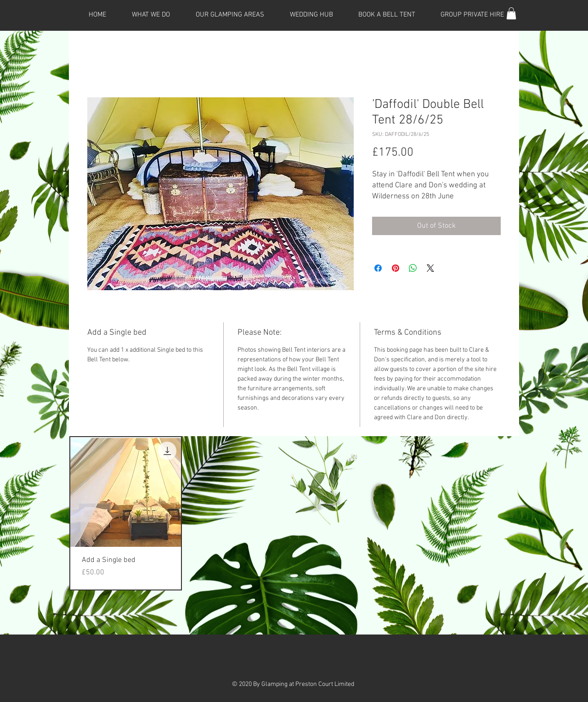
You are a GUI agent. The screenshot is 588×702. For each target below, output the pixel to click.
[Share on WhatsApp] (413, 268)
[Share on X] (430, 268)
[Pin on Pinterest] (396, 268)
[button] (511, 13)
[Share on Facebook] (378, 268)
